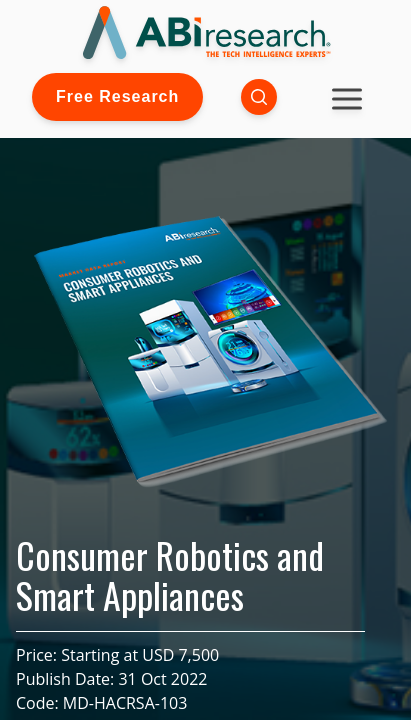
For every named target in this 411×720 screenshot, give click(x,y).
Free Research (117, 96)
